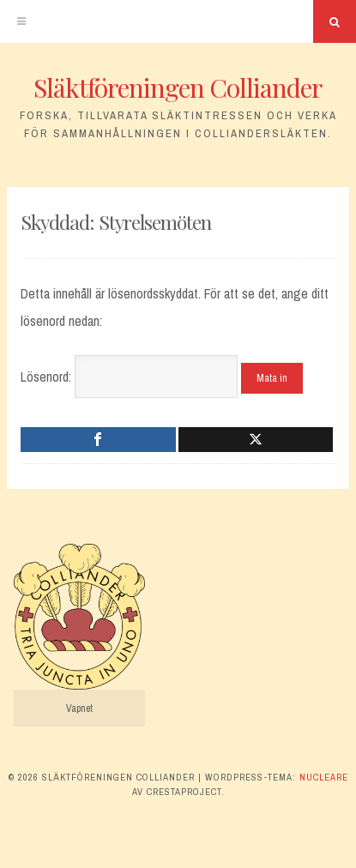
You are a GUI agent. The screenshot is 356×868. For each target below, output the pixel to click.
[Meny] (21, 21)
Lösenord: (129, 377)
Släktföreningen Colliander (178, 87)
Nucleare (324, 777)
